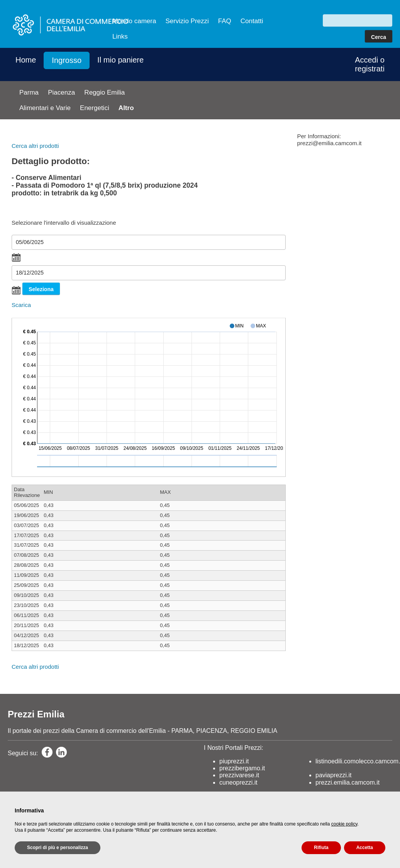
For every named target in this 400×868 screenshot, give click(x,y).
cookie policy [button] (344, 824)
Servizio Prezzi (187, 21)
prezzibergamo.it (242, 768)
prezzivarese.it (239, 775)
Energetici (95, 108)
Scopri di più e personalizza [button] (58, 848)
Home (26, 60)
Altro (126, 108)
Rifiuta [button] (321, 848)
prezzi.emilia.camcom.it (347, 782)
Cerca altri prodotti (35, 146)
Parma (29, 92)
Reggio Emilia (104, 92)
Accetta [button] (365, 848)
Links (120, 36)
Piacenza (61, 92)
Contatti (252, 21)
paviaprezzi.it (333, 775)
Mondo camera (134, 21)
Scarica (21, 305)
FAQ (225, 21)
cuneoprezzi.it (238, 782)
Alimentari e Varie (45, 108)
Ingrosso (67, 60)
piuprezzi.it (234, 761)
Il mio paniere (120, 60)
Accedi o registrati (370, 64)
